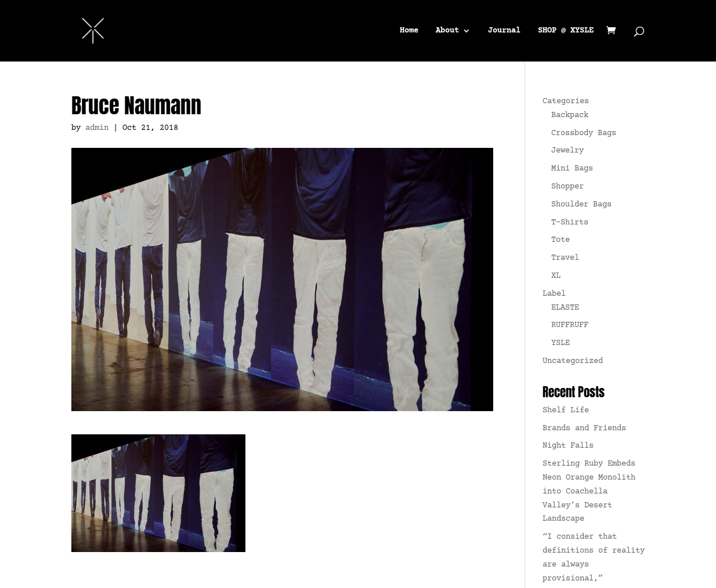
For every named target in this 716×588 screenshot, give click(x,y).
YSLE (560, 343)
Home (409, 31)
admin (97, 128)
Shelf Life (566, 411)
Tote (560, 240)
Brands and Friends (584, 429)
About (447, 31)
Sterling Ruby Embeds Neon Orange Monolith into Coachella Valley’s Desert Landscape (589, 491)
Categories (566, 101)
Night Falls (568, 446)
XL (556, 276)
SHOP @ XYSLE (566, 31)
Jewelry (567, 151)
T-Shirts (570, 223)
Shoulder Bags (581, 205)
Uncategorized (573, 361)
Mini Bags (572, 169)
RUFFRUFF (570, 325)
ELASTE (565, 308)
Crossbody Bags (584, 133)
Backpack (570, 115)
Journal (504, 31)
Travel (565, 258)
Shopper (567, 187)
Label (554, 294)
